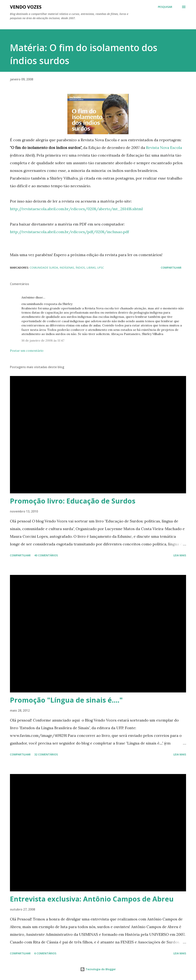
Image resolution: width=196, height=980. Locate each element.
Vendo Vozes (26, 7)
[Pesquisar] (165, 7)
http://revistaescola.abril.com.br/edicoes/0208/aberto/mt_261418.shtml (76, 209)
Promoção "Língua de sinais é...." (66, 700)
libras (91, 268)
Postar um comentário (27, 351)
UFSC (101, 268)
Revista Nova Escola (164, 148)
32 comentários (46, 754)
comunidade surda (44, 268)
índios (80, 268)
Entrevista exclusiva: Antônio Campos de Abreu (92, 899)
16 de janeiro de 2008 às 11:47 (43, 340)
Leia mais (180, 555)
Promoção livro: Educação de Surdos (73, 501)
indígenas (67, 268)
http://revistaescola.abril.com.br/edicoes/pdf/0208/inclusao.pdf (69, 232)
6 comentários (45, 953)
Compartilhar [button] (171, 268)
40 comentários (46, 555)
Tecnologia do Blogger (98, 969)
